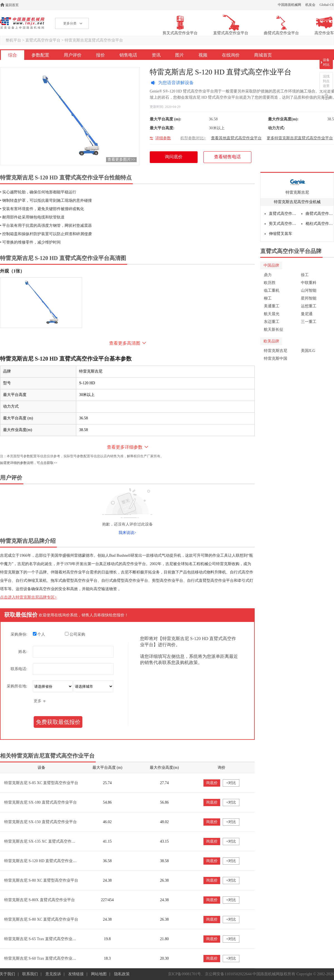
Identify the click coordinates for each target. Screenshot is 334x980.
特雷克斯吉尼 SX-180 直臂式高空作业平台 (40, 802)
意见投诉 (53, 974)
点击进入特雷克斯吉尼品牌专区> (28, 597)
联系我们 (30, 974)
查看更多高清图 (125, 343)
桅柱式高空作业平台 (320, 224)
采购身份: (19, 634)
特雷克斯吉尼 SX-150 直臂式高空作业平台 (40, 822)
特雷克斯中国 (276, 358)
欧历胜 (270, 283)
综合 (13, 55)
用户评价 (73, 55)
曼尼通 (307, 314)
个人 (39, 634)
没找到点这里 (326, 81)
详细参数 (163, 138)
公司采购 (75, 634)
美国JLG (308, 351)
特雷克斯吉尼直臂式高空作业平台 (94, 40)
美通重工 (272, 306)
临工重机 (272, 290)
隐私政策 (122, 974)
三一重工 (309, 322)
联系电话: (19, 669)
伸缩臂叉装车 (281, 234)
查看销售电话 (227, 157)
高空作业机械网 (22, 23)
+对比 (231, 783)
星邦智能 (309, 298)
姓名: (23, 652)
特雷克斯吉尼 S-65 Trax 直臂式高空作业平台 (42, 939)
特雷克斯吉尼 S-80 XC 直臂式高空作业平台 (41, 919)
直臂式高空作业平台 (43, 40)
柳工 (268, 298)
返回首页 (12, 5)
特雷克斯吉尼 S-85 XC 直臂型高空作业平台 (41, 783)
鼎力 (268, 275)
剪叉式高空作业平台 (283, 224)
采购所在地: (17, 686)
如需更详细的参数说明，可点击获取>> (29, 463)
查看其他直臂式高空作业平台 (236, 138)
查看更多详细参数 (125, 447)
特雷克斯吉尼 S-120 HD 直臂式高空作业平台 (42, 861)
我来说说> (127, 533)
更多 (38, 701)
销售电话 (128, 55)
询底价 (212, 783)
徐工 (305, 275)
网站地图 (99, 974)
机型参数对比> (193, 138)
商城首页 (263, 55)
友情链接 (76, 974)
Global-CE (327, 5)
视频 (203, 55)
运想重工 (309, 306)
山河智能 (309, 290)
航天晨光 (272, 314)
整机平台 (13, 40)
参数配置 (40, 55)
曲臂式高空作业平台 (320, 214)
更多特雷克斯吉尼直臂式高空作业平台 (300, 138)
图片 (180, 55)
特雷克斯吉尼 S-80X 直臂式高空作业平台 (40, 900)
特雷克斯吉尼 (297, 192)
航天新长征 (274, 329)
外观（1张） (12, 271)
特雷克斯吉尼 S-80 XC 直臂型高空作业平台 (41, 880)
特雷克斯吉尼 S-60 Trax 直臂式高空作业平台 (42, 958)
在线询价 (231, 55)
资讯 (156, 55)
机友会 (310, 5)
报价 (100, 55)
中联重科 (309, 283)
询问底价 (177, 159)
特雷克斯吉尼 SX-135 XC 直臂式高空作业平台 (44, 841)
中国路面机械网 (289, 5)
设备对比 (326, 62)
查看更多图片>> (121, 160)
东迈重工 (272, 322)
